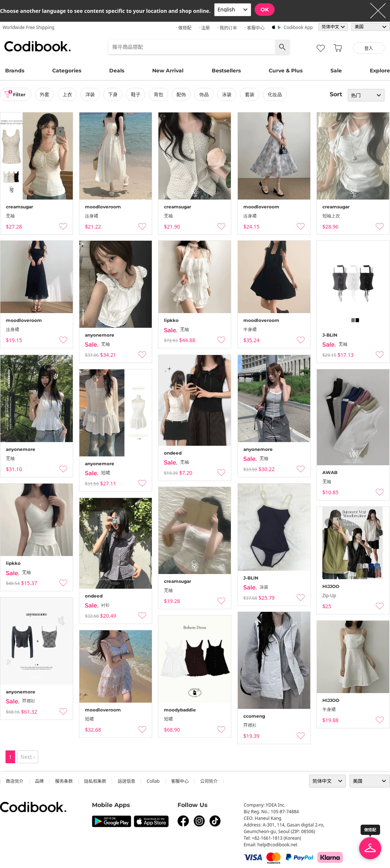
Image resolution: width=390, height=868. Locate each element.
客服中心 (180, 781)
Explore (380, 71)
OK (265, 10)
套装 (252, 94)
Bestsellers (226, 71)
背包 (161, 94)
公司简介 (209, 781)
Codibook (37, 46)
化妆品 (277, 94)
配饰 (183, 94)
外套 (47, 94)
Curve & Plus (286, 71)
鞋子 (138, 94)
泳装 (229, 94)
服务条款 (64, 781)
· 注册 (204, 28)
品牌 (39, 781)
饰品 (206, 94)
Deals (117, 71)
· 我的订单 (227, 28)
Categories (67, 71)
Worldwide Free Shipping (28, 27)
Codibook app (298, 27)
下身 (115, 94)
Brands (15, 71)
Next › (28, 757)
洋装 (92, 94)
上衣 (69, 94)
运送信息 (126, 781)
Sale (336, 71)
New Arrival (168, 71)
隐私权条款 (95, 781)
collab (153, 781)
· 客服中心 (254, 28)
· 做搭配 (183, 28)
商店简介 (15, 781)
